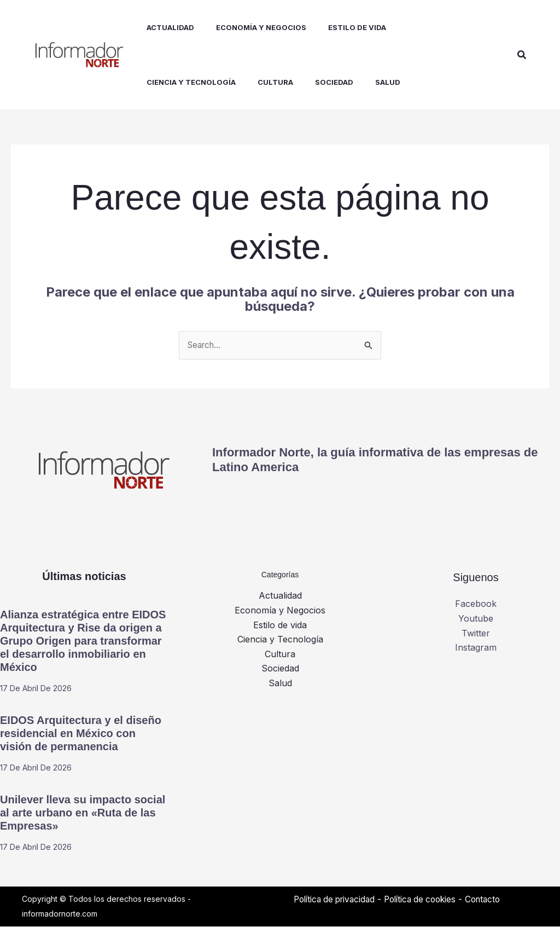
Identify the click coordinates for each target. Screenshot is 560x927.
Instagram (476, 647)
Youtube (476, 619)
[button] (522, 55)
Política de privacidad (337, 900)
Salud (280, 683)
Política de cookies (429, 900)
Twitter (476, 633)
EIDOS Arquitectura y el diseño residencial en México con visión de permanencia (81, 734)
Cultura (280, 654)
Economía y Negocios (280, 611)
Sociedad (280, 668)
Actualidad (280, 596)
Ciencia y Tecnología (280, 639)
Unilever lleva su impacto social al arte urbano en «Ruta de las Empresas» (83, 813)
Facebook (476, 604)
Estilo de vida (280, 625)
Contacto (496, 900)
